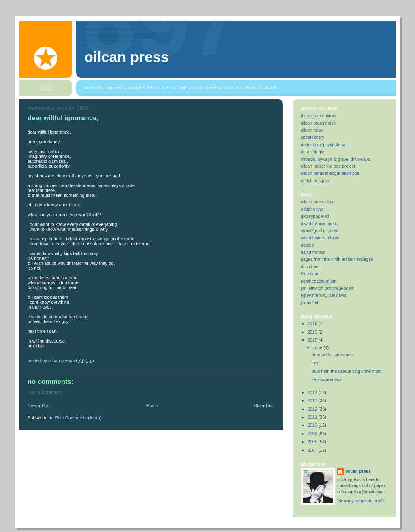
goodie (307, 245)
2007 (313, 450)
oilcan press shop (318, 202)
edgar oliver (312, 209)
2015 (313, 340)
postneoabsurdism (319, 281)
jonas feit (309, 302)
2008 (313, 442)
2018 (313, 332)
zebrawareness (326, 379)
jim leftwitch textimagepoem (327, 288)
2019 (313, 323)
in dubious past (316, 181)
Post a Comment (44, 392)
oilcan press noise (318, 123)
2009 (313, 434)
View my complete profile (362, 501)
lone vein (309, 274)
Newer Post (39, 406)
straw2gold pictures (320, 230)
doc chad (310, 266)
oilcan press (127, 57)
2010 (313, 425)
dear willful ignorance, (333, 355)
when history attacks (321, 238)
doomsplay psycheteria (323, 145)
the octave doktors (319, 116)
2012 (313, 409)
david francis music (319, 223)
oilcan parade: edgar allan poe (330, 173)
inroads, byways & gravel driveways (335, 159)
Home (152, 406)
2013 (313, 400)
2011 (313, 417)
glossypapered (315, 216)
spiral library (312, 137)
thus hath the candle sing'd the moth (347, 371)
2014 (313, 392)
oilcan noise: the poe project (328, 166)
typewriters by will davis (324, 295)
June (318, 347)
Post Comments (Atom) (78, 418)
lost (315, 363)
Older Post (264, 406)
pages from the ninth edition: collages (337, 259)
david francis (313, 252)
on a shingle (312, 152)
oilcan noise (312, 130)
